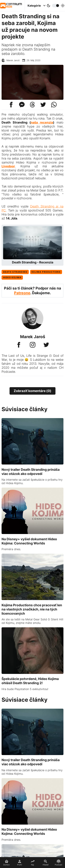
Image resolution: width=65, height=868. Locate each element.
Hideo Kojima (12, 277)
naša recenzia (42, 122)
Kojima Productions (46, 272)
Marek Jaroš (13, 60)
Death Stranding (15, 272)
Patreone (22, 293)
